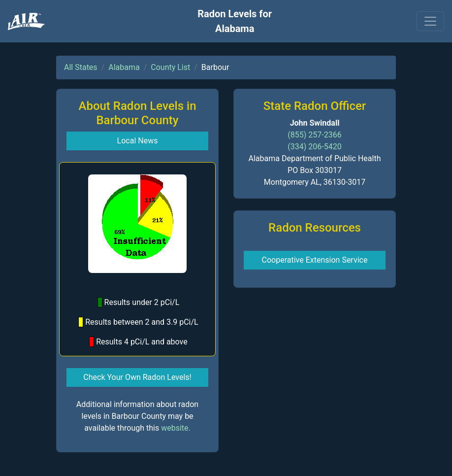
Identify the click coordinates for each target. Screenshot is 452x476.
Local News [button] (138, 141)
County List (170, 67)
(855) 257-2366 (314, 135)
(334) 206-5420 (314, 147)
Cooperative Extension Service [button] (315, 260)
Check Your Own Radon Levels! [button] (137, 377)
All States (81, 67)
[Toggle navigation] (430, 21)
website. (176, 428)
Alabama (124, 67)
